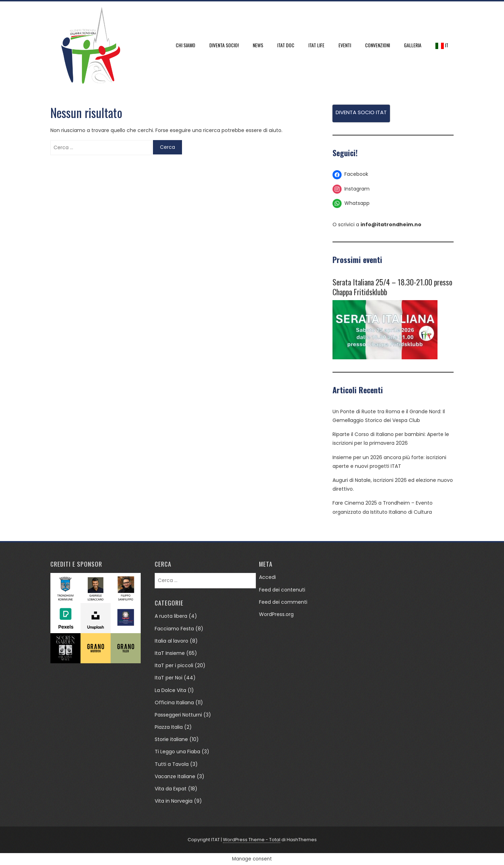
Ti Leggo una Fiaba (177, 752)
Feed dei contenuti (282, 590)
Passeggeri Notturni (178, 715)
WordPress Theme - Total (252, 840)
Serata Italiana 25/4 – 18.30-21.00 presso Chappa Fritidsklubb (392, 287)
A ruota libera (171, 616)
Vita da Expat (171, 789)
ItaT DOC (286, 45)
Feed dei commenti (283, 602)
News (258, 45)
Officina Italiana (174, 703)
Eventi (345, 45)
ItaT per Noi (169, 678)
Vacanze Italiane (175, 776)
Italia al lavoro (171, 641)
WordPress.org (276, 614)
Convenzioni (377, 45)
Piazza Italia (169, 727)
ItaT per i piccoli (174, 665)
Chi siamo (185, 45)
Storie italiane (171, 739)
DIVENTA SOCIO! (224, 45)
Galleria (413, 45)
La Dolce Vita (170, 690)
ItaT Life (316, 45)
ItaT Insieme (170, 653)
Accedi (267, 577)
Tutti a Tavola (172, 764)
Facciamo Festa (174, 629)
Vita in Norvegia (174, 801)
